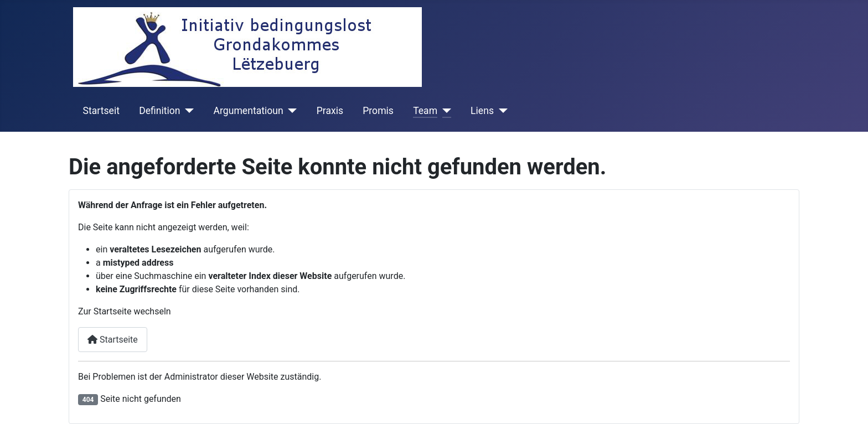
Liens (482, 111)
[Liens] (501, 111)
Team (425, 111)
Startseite (113, 340)
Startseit (101, 111)
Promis (378, 111)
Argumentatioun (249, 111)
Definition (159, 111)
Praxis (330, 111)
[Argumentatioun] (290, 111)
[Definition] (187, 111)
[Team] (444, 111)
